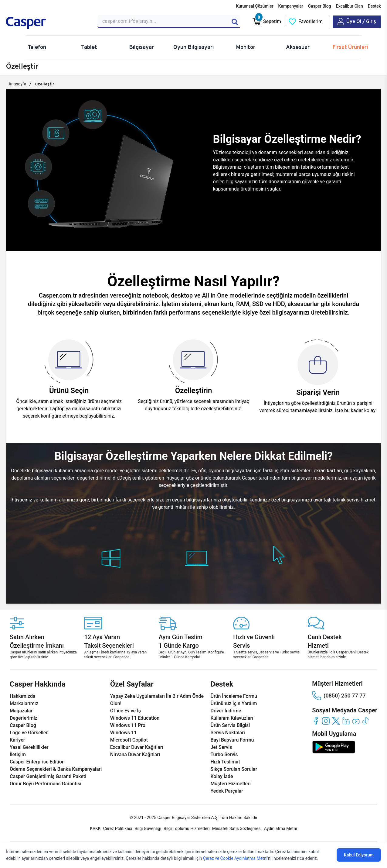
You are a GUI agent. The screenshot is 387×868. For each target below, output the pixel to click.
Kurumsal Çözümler (255, 6)
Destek (374, 6)
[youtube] (356, 721)
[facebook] (316, 721)
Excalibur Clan (350, 6)
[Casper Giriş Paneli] (357, 22)
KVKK (95, 828)
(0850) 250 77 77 (339, 696)
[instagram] (326, 721)
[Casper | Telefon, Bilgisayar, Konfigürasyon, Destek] (48, 23)
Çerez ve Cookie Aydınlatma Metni (235, 858)
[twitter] (336, 721)
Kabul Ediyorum (359, 855)
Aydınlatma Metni (281, 828)
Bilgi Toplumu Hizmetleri (187, 828)
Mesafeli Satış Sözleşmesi (237, 828)
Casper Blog (320, 6)
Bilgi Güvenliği (148, 828)
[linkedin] (346, 721)
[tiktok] (366, 721)
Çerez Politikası (118, 828)
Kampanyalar (291, 6)
